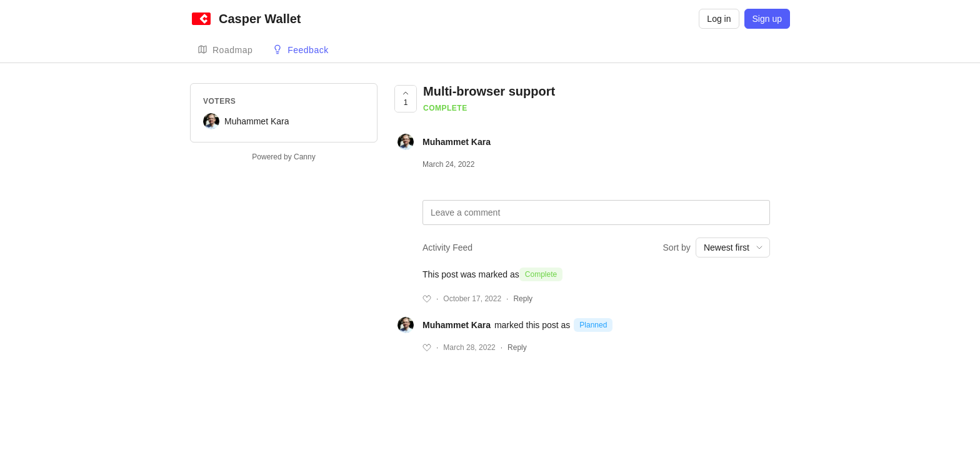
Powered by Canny (283, 157)
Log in (719, 19)
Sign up (767, 19)
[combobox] (733, 247)
